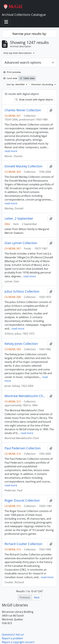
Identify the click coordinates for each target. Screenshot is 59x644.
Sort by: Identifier (16, 84)
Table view (27, 78)
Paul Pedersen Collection (23, 448)
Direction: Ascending (43, 84)
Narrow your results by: (29, 34)
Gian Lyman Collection (21, 243)
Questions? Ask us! (13, 635)
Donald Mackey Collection (23, 166)
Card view (10, 78)
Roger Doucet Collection (22, 500)
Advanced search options (23, 62)
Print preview (12, 72)
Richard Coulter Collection (23, 544)
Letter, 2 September (19, 219)
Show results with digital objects (34, 100)
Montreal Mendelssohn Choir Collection (25, 396)
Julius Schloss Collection (22, 291)
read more (11, 151)
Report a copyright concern (18, 642)
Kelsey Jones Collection (21, 344)
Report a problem (12, 638)
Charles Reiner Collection (23, 110)
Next (37, 597)
